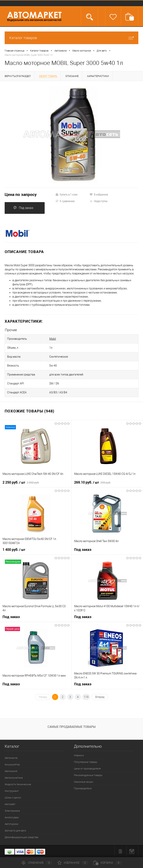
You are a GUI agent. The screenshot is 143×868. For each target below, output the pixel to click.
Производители (83, 788)
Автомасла (11, 758)
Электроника (12, 811)
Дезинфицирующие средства (21, 837)
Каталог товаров (71, 38)
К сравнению (65, 201)
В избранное (99, 194)
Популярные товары (86, 762)
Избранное (73, 863)
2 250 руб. (21, 482)
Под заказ (23, 208)
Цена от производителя (87, 769)
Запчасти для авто (15, 831)
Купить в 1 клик (66, 194)
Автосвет (10, 804)
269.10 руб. (92, 482)
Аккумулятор (12, 765)
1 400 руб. (14, 550)
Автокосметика (14, 778)
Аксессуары (12, 817)
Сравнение (37, 863)
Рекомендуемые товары (88, 775)
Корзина (107, 863)
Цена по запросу (21, 194)
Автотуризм (12, 824)
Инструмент (12, 791)
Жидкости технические (18, 784)
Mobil (53, 339)
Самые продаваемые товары (72, 727)
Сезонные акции (83, 782)
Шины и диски (13, 798)
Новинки (79, 755)
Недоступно (98, 201)
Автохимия (11, 771)
